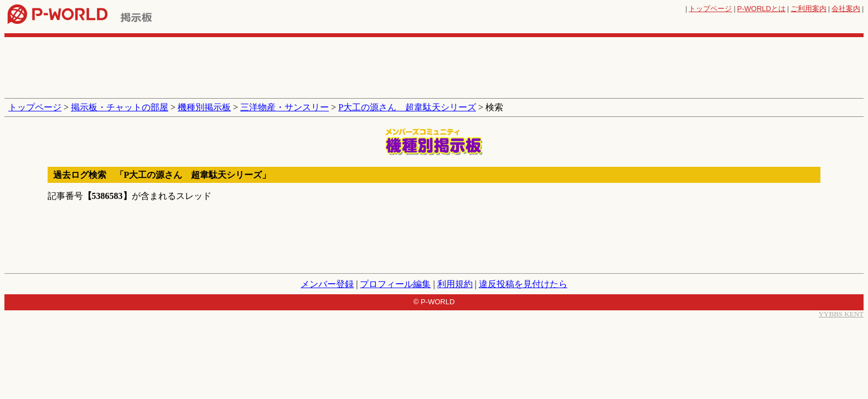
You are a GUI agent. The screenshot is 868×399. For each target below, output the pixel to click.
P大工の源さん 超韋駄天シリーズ (407, 107)
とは (761, 9)
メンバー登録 (327, 284)
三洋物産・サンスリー (285, 107)
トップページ (710, 9)
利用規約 (455, 284)
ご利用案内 (808, 9)
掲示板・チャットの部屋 (120, 107)
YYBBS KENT (841, 314)
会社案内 (846, 9)
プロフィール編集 (395, 284)
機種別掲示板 (204, 107)
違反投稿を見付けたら (523, 284)
